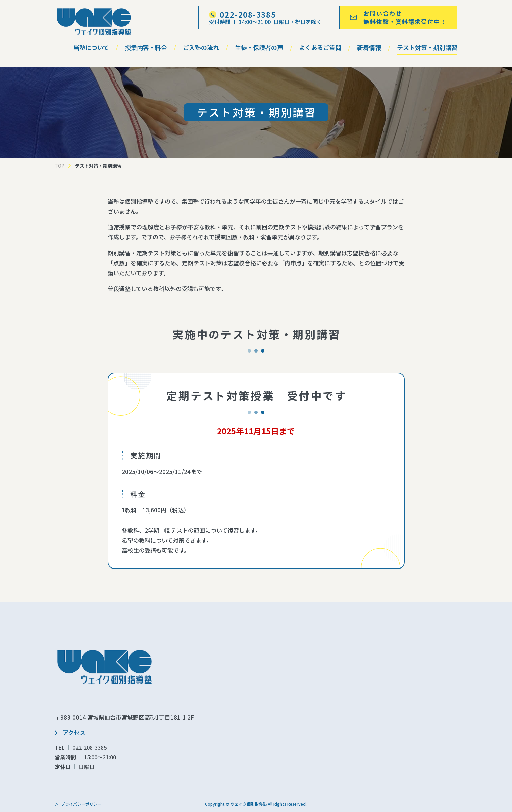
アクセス (74, 732)
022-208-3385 (90, 747)
